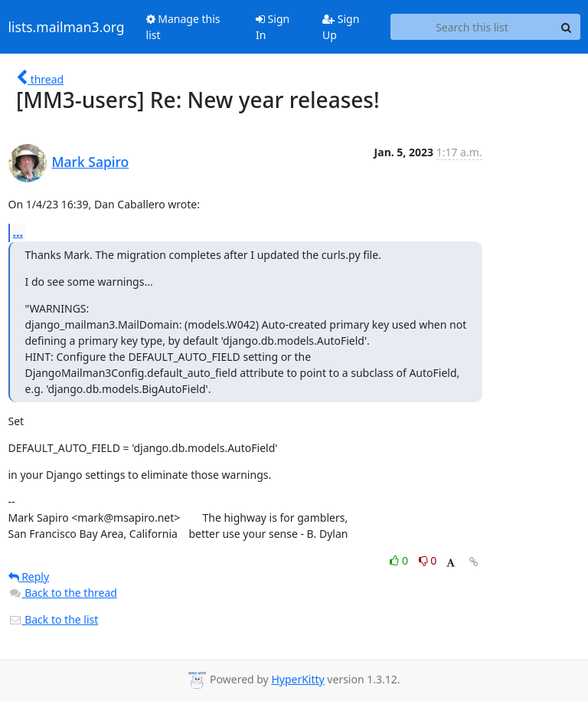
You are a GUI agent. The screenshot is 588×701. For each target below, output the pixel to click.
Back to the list (54, 619)
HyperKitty (297, 679)
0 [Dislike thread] (428, 560)
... (18, 232)
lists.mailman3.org (67, 27)
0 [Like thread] (400, 560)
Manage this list (183, 27)
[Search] (567, 27)
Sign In (273, 27)
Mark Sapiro (91, 162)
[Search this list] (472, 27)
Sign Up (341, 27)
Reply (29, 577)
